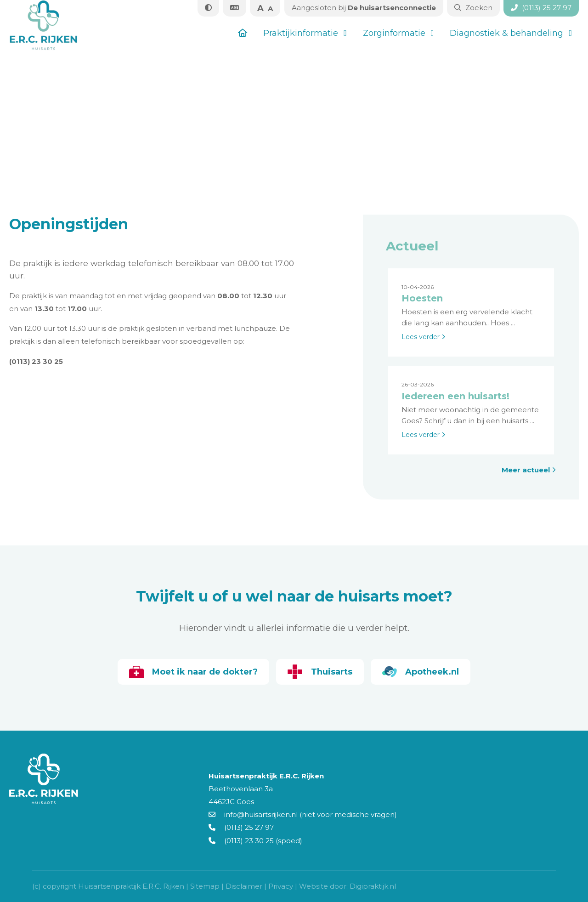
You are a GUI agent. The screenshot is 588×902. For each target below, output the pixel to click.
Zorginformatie (394, 33)
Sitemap (205, 886)
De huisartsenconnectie (363, 8)
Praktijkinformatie (301, 33)
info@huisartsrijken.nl (253, 814)
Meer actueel (529, 470)
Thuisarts (320, 672)
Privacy (281, 886)
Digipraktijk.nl (373, 886)
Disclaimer (244, 886)
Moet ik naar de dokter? (191, 672)
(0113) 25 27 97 (241, 827)
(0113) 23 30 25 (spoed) (255, 841)
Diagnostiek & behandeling (506, 33)
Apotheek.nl (423, 672)
